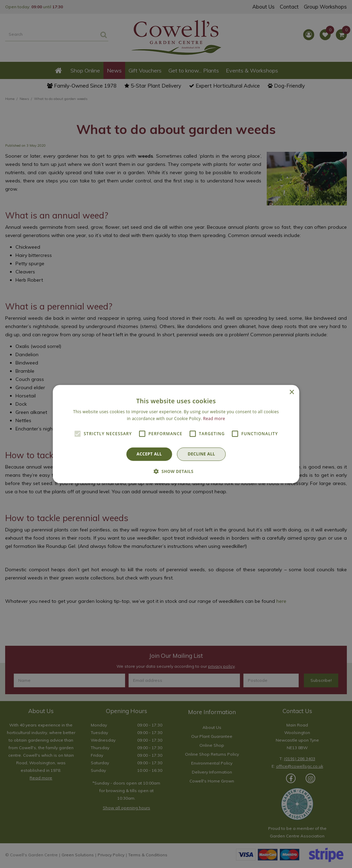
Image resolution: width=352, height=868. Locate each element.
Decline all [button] (201, 454)
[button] (176, 471)
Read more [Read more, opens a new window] (214, 419)
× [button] (291, 392)
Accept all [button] (149, 454)
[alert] (176, 434)
